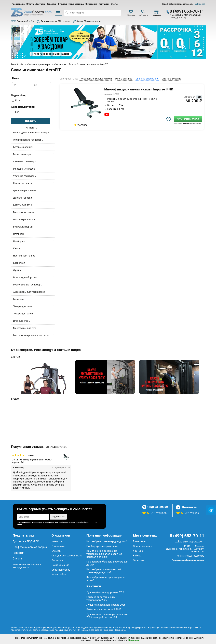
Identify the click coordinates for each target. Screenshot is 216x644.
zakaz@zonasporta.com (190, 542)
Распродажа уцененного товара (31, 133)
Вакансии (57, 560)
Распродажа (18, 4)
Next (151, 43)
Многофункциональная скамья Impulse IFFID (139, 89)
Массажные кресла (24, 169)
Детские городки (23, 198)
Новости (57, 541)
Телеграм (139, 560)
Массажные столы (24, 212)
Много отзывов (124, 79)
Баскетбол (19, 263)
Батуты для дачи (23, 205)
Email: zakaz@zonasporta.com (177, 4)
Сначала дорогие (171, 79)
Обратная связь (61, 570)
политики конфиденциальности (64, 522)
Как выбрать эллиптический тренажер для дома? (104, 571)
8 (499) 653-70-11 (187, 11)
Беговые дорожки (23, 147)
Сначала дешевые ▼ (147, 79)
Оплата (30, 4)
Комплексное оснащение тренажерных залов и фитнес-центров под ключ (105, 554)
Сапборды (19, 241)
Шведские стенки (23, 183)
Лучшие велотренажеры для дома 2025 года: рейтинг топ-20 (107, 616)
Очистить (32, 128)
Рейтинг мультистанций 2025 (104, 609)
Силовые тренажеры (25, 162)
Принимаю (134, 640)
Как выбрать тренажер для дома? (107, 541)
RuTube (137, 556)
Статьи (114, 4)
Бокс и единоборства (25, 277)
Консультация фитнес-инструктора (27, 566)
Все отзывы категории (56, 447)
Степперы (19, 234)
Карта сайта (59, 574)
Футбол (17, 270)
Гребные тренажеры (24, 190)
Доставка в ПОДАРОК (26, 541)
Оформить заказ (188, 119)
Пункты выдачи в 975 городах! (55, 21)
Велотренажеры (22, 154)
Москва (201, 4)
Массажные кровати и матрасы (31, 335)
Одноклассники (143, 546)
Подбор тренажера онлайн (102, 546)
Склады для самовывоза (67, 556)
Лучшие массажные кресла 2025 (106, 605)
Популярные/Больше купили (96, 79)
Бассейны (19, 299)
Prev (17, 43)
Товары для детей (23, 314)
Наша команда (76, 4)
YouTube (138, 551)
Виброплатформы (23, 227)
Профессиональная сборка (30, 547)
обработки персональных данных (177, 638)
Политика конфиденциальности (188, 560)
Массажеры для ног (24, 219)
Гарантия (52, 4)
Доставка (40, 4)
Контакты (104, 4)
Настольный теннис (24, 256)
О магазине (91, 4)
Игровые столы (22, 321)
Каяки (17, 248)
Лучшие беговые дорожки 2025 (105, 592)
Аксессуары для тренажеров (29, 292)
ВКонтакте (139, 541)
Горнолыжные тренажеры (28, 285)
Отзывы (62, 4)
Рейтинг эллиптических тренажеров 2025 (101, 599)
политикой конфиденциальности (142, 638)
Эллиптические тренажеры (28, 140)
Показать (31, 121)
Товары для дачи (23, 306)
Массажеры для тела (25, 328)
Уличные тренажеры (25, 176)
